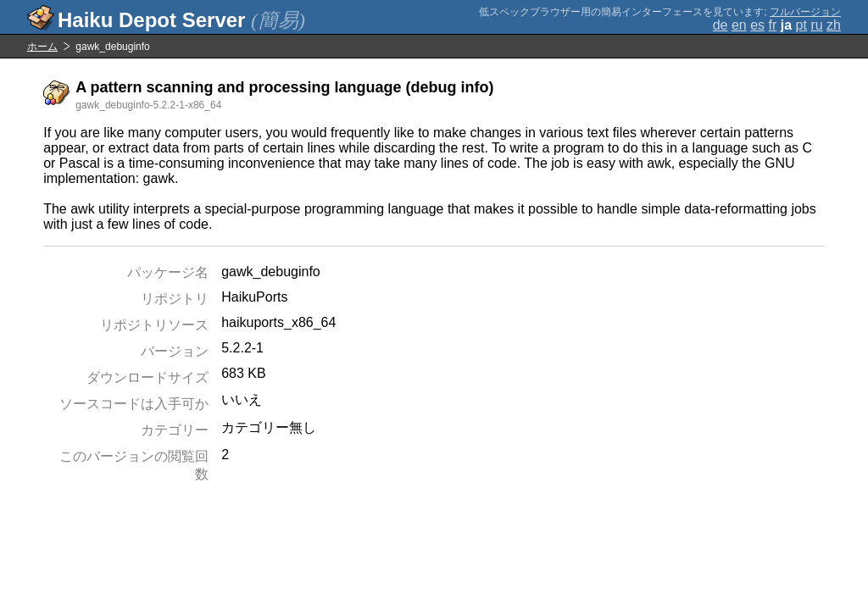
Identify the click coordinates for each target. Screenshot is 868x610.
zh (834, 25)
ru (816, 25)
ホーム (42, 47)
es (757, 25)
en (739, 25)
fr (773, 25)
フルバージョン (805, 12)
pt (801, 25)
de (721, 25)
